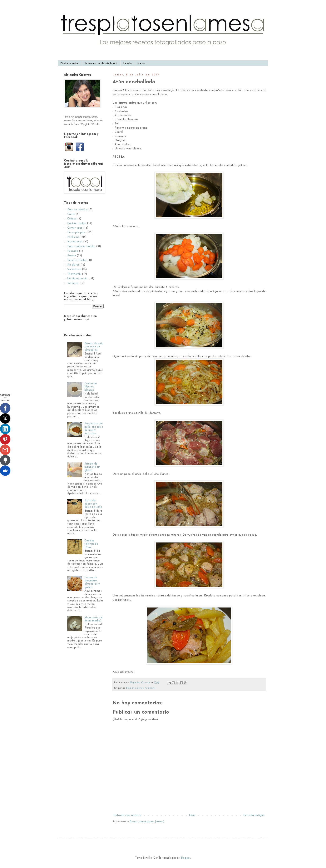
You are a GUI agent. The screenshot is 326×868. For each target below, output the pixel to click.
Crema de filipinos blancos (91, 387)
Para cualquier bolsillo (81, 246)
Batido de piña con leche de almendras (94, 347)
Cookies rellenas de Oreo (91, 544)
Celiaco (72, 219)
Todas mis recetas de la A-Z (101, 63)
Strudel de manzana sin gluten (92, 467)
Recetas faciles (77, 260)
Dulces (141, 63)
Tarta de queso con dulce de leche (93, 504)
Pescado (73, 251)
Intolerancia (75, 242)
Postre (72, 256)
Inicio (192, 815)
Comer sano (75, 228)
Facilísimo (150, 688)
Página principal (70, 63)
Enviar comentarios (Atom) (147, 822)
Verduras (73, 283)
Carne (71, 214)
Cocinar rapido (77, 223)
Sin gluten (73, 265)
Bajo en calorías (135, 688)
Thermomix (74, 274)
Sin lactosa (74, 269)
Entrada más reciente (127, 815)
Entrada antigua (254, 815)
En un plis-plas (76, 232)
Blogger (185, 858)
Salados (128, 63)
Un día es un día (77, 279)
